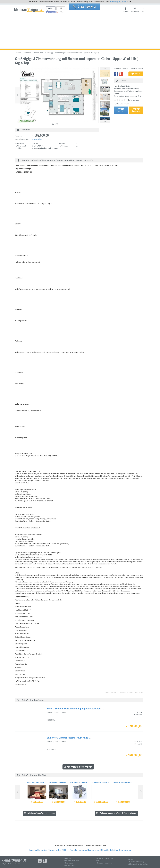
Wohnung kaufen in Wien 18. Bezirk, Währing (116, 813)
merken (136, 74)
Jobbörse (65, 850)
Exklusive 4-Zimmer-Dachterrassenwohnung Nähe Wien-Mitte (123, 782)
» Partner (131, 860)
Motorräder (105, 850)
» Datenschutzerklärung (104, 858)
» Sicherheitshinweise (72, 861)
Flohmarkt (73, 850)
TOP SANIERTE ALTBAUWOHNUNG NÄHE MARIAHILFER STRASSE (80, 782)
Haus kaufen (82, 850)
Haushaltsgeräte (125, 850)
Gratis (85, 7)
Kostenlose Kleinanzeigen (38, 850)
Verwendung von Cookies (118, 2)
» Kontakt (67, 858)
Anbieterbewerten (136, 110)
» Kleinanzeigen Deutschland (138, 864)
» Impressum (69, 863)
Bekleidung (114, 850)
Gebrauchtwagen (94, 850)
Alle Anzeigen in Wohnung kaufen (40, 813)
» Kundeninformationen (104, 863)
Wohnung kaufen (55, 850)
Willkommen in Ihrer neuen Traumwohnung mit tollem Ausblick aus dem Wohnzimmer (58, 782)
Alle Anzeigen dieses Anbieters (78, 767)
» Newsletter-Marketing (136, 862)
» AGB (98, 861)
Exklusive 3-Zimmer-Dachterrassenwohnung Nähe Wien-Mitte (101, 782)
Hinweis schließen (130, 2)
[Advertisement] (80, 32)
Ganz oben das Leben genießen (37, 782)
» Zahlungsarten (70, 865)
